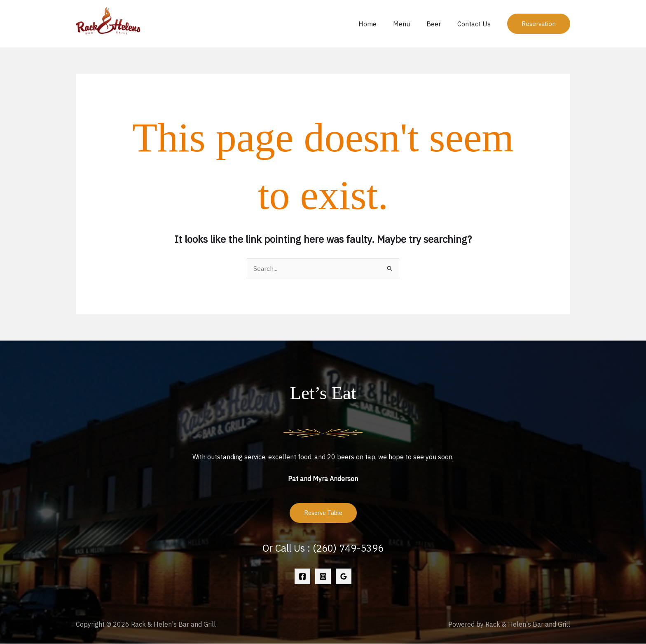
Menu (410, 24)
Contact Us (476, 24)
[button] (539, 24)
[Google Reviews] (344, 577)
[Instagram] (323, 577)
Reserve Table (323, 514)
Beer (439, 24)
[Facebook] (302, 577)
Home (379, 24)
